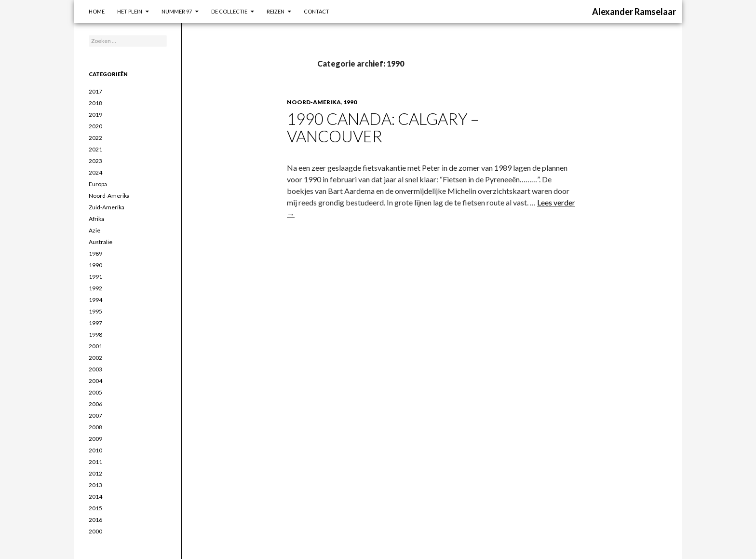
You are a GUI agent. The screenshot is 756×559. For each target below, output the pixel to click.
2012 (95, 473)
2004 (95, 381)
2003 (95, 369)
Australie (101, 242)
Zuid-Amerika (107, 207)
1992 (95, 288)
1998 (95, 334)
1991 (95, 277)
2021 (95, 149)
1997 (95, 323)
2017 (95, 91)
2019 (95, 115)
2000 (95, 531)
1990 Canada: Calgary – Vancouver (383, 127)
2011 (95, 462)
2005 (95, 392)
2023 (95, 161)
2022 (95, 138)
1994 (95, 300)
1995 (95, 311)
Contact (317, 11)
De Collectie (229, 11)
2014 (95, 497)
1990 (350, 102)
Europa (98, 184)
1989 (95, 253)
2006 (95, 404)
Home (97, 11)
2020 (95, 126)
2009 (95, 439)
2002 (95, 358)
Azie (94, 230)
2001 (95, 346)
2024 (95, 172)
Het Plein (130, 11)
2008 (95, 427)
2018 (95, 103)
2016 (95, 520)
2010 (95, 450)
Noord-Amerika (314, 102)
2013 (95, 485)
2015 (95, 508)
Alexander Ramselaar (634, 12)
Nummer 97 (177, 11)
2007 (95, 416)
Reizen (276, 11)
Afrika (96, 219)
